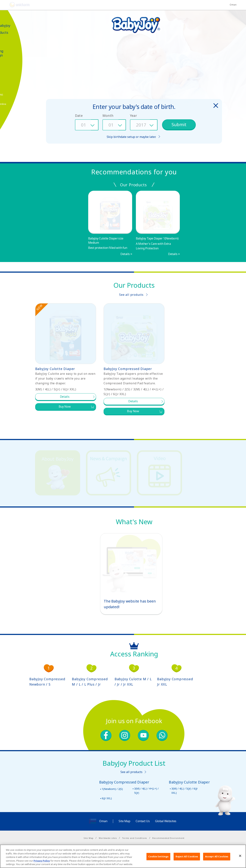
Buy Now (65, 406)
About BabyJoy (17, 26)
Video (9, 40)
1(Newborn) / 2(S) (112, 789)
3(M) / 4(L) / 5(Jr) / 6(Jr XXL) (184, 791)
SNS (19, 95)
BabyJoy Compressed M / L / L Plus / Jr (90, 682)
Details (125, 254)
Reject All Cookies (187, 856)
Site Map (124, 821)
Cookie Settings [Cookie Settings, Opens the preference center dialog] (158, 856)
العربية (9, 17)
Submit (179, 124)
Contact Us (143, 821)
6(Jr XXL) (107, 798)
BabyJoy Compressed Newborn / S (47, 682)
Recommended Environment (168, 838)
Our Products (16, 33)
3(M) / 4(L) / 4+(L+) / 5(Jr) (146, 791)
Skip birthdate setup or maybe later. (131, 137)
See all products (131, 295)
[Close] (240, 856)
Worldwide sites (108, 838)
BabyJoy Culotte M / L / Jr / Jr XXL (133, 682)
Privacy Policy (42, 861)
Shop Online (17, 104)
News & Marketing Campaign (13, 51)
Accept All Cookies (217, 856)
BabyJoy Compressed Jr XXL (175, 682)
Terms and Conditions (135, 838)
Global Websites (166, 821)
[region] (123, 856)
